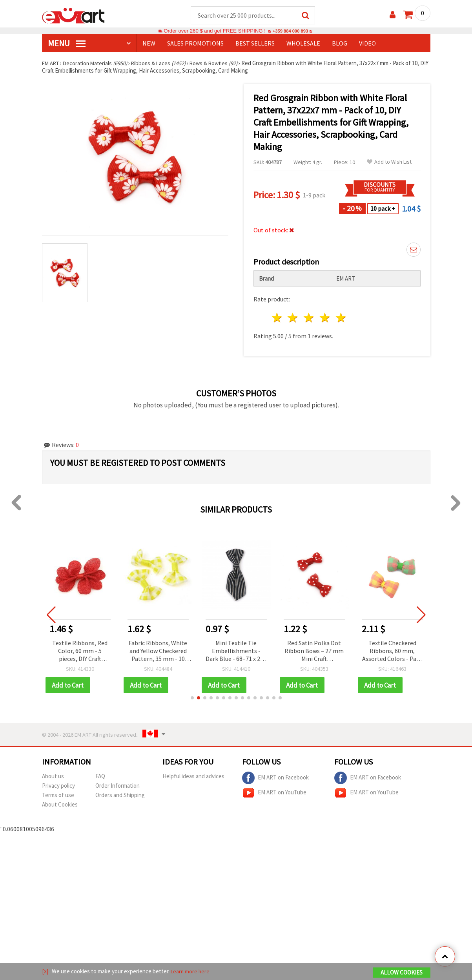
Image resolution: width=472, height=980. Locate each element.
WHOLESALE (303, 44)
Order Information (118, 786)
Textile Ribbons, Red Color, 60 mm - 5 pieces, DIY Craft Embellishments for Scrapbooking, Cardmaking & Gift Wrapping (80, 652)
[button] (192, 699)
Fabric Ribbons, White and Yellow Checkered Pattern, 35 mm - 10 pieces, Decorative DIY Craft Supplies (158, 652)
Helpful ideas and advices (193, 777)
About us (53, 777)
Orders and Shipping (120, 796)
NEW (149, 44)
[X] (45, 972)
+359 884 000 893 (290, 31)
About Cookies (60, 805)
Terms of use (58, 796)
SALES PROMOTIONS (195, 44)
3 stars (309, 318)
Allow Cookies (402, 973)
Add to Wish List (389, 162)
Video (367, 44)
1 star (277, 318)
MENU (67, 44)
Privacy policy (58, 786)
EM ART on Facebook (275, 779)
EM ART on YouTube (274, 794)
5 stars (341, 318)
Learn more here (191, 972)
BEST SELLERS (255, 44)
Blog (340, 44)
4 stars (325, 318)
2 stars (293, 318)
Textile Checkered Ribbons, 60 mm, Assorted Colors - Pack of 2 (392, 652)
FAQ (100, 777)
